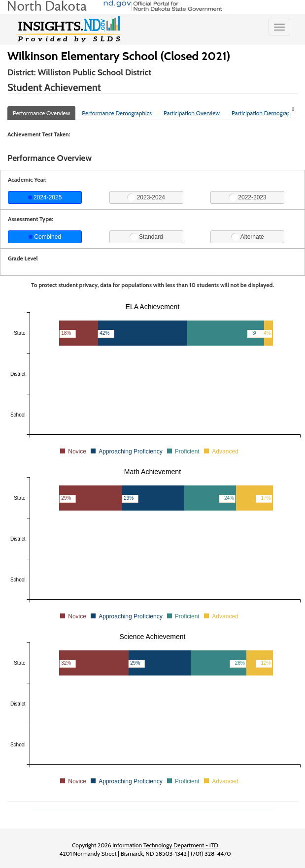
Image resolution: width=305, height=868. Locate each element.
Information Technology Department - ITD (165, 845)
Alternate (248, 237)
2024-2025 (45, 197)
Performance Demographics (117, 113)
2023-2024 (146, 197)
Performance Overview (41, 113)
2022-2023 (248, 197)
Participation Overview (192, 113)
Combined (45, 237)
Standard (146, 237)
